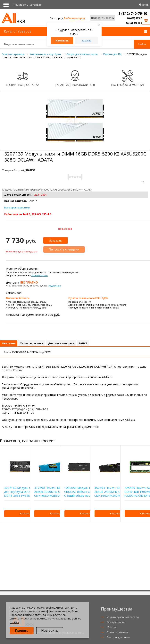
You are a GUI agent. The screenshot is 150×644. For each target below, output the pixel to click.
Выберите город (74, 18)
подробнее (55, 286)
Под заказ (65, 229)
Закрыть (87, 41)
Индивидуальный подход (123, 617)
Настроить (50, 631)
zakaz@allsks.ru (136, 23)
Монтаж (112, 627)
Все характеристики (17, 207)
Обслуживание (116, 622)
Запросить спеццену (64, 249)
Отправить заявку (103, 18)
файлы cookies (46, 608)
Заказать (56, 240)
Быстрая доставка (118, 637)
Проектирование (118, 632)
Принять (22, 631)
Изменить (62, 41)
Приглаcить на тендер (28, 5)
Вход (145, 5)
